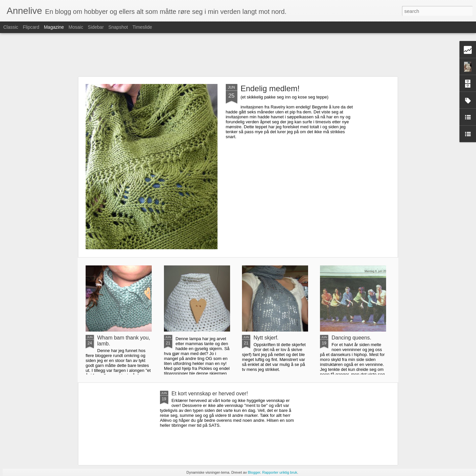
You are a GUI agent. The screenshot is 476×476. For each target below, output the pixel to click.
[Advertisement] (238, 55)
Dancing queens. (351, 338)
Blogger (254, 472)
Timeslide (142, 27)
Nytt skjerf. (266, 338)
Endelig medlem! (270, 88)
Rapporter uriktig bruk (280, 472)
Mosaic (76, 27)
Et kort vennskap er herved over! (210, 394)
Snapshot (118, 27)
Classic (11, 27)
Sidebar (96, 27)
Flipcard (31, 27)
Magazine (54, 27)
